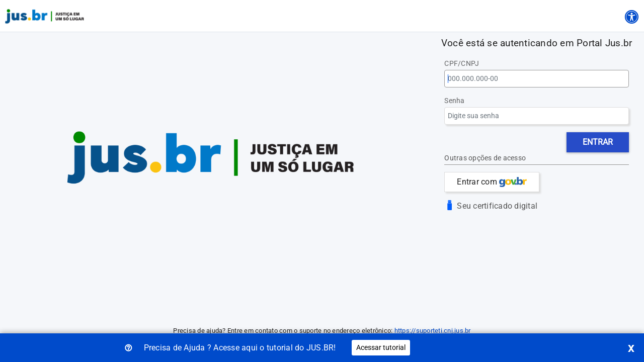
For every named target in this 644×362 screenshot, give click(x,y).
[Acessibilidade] (631, 15)
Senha (454, 101)
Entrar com (492, 182)
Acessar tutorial (381, 347)
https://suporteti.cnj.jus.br (433, 331)
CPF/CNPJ (462, 64)
